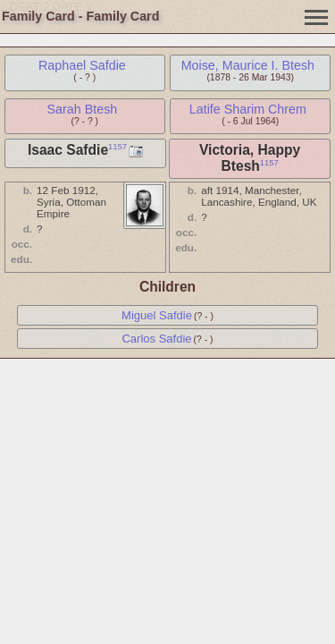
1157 (117, 147)
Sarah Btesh (83, 109)
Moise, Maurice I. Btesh (248, 65)
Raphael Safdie (82, 65)
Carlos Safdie (156, 339)
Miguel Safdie (157, 315)
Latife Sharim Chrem (248, 109)
